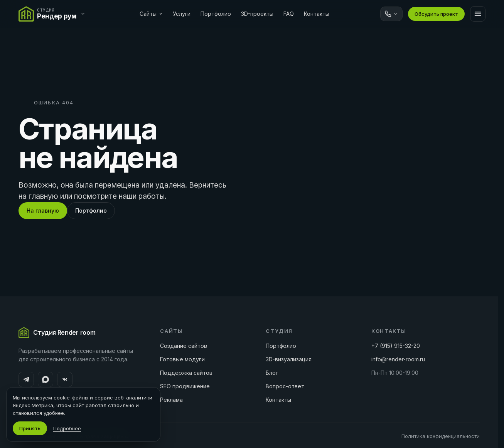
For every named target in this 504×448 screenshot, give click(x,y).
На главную (43, 211)
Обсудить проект (436, 14)
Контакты (317, 14)
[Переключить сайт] (54, 14)
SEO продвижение (185, 386)
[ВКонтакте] (65, 379)
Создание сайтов (184, 346)
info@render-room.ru (398, 359)
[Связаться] (391, 14)
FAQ (289, 14)
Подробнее (67, 428)
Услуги (182, 14)
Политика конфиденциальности (441, 436)
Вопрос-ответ (285, 386)
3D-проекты (257, 14)
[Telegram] (26, 379)
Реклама (171, 400)
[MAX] (46, 379)
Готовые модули (182, 359)
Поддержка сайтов (186, 373)
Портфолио (216, 14)
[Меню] (478, 14)
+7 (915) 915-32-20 (396, 346)
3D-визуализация (289, 359)
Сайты (151, 14)
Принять (30, 428)
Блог (272, 373)
